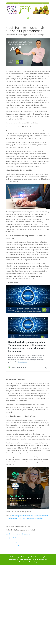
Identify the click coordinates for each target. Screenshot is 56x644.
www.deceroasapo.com (14, 542)
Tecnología (40, 35)
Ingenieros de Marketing (16, 35)
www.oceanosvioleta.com (14, 546)
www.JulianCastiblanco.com (15, 538)
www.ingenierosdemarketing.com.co (18, 534)
